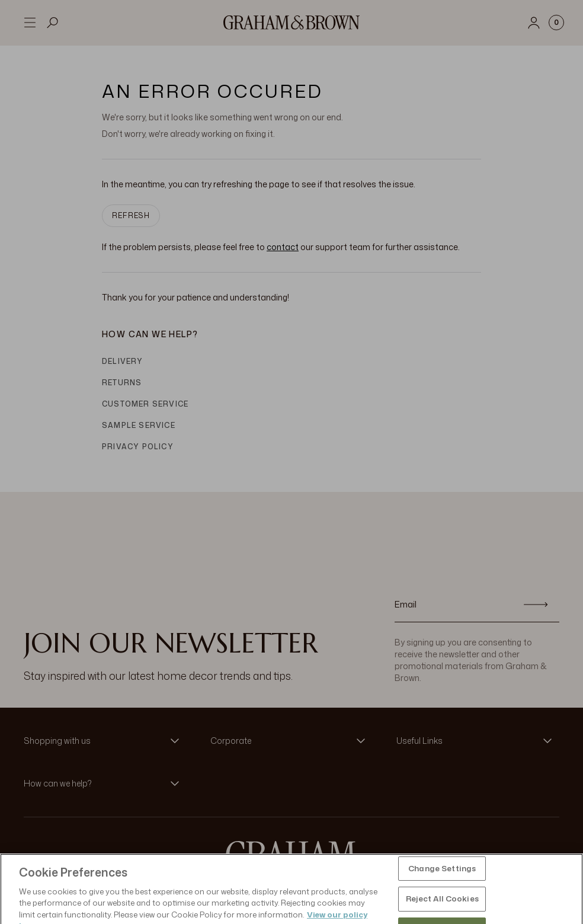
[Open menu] (30, 23)
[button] (105, 741)
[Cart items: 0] (556, 23)
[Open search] (53, 23)
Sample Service (139, 425)
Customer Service (145, 404)
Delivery (123, 361)
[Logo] (291, 23)
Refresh (131, 215)
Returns (122, 383)
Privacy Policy (138, 447)
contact (283, 247)
